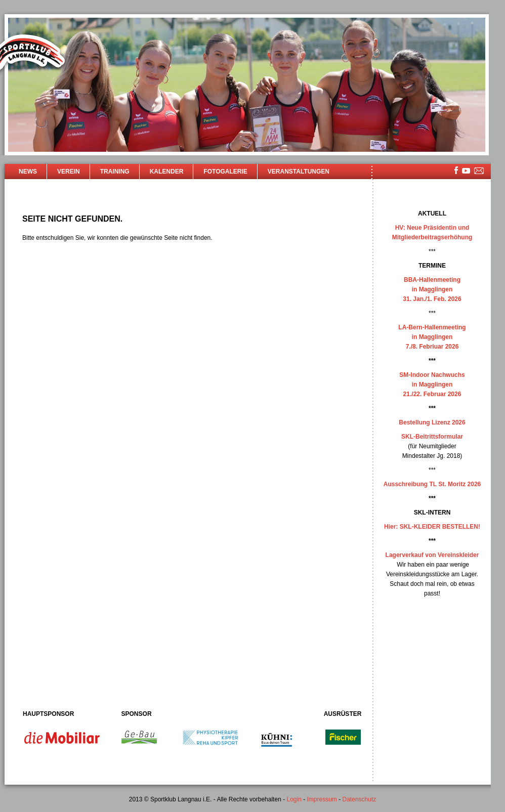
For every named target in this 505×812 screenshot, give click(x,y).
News (28, 172)
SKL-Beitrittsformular (432, 437)
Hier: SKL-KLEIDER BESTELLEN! (432, 527)
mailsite (479, 171)
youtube (466, 171)
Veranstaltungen (299, 172)
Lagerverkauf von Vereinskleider (432, 555)
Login (294, 799)
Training (115, 172)
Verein (69, 172)
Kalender (167, 172)
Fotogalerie (225, 172)
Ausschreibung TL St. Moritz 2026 (432, 484)
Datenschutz (360, 799)
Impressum (322, 799)
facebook (456, 170)
